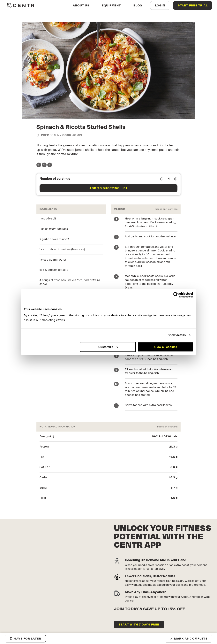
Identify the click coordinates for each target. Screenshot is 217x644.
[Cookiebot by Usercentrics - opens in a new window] (176, 295)
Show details (177, 335)
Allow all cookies (165, 347)
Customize (108, 347)
